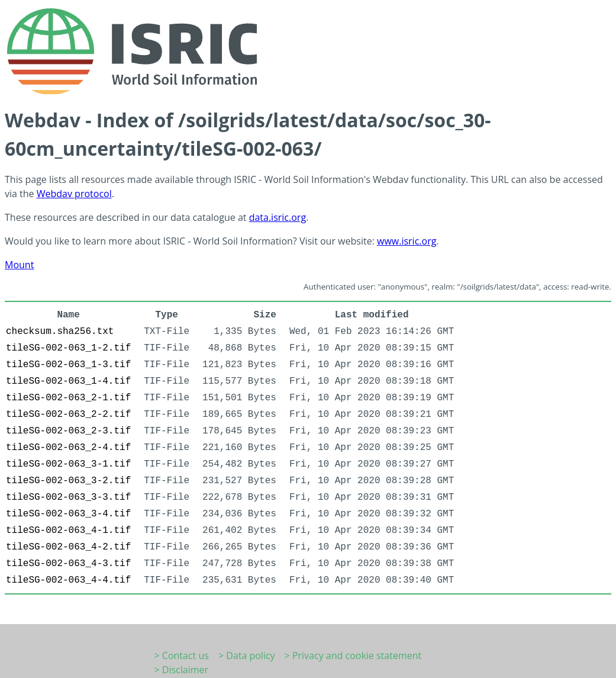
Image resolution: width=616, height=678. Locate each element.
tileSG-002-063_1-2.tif (68, 348)
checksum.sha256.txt (60, 332)
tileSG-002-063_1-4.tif (68, 381)
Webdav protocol (74, 194)
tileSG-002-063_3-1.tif (68, 464)
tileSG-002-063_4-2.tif (68, 547)
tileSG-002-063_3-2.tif (68, 481)
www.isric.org (407, 241)
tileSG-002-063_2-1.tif (68, 398)
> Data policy (247, 655)
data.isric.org (278, 217)
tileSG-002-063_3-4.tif (68, 514)
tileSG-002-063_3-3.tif (68, 497)
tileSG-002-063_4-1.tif (68, 531)
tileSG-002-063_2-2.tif (68, 414)
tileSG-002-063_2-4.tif (68, 448)
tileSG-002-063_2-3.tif (68, 431)
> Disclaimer (182, 670)
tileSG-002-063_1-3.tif (68, 365)
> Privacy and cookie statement (353, 655)
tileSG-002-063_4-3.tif (68, 564)
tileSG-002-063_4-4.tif (68, 580)
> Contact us (182, 655)
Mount (19, 265)
